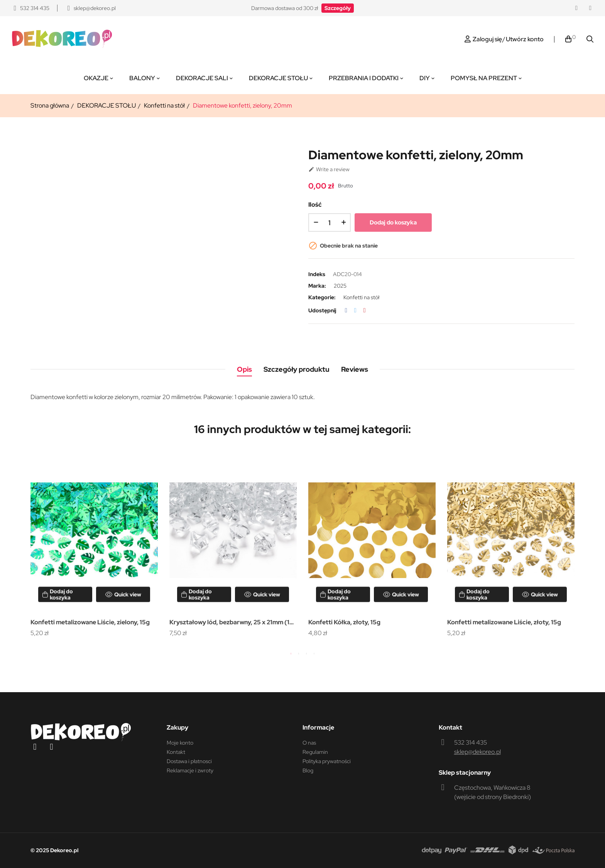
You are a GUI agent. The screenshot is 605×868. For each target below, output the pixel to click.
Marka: (317, 286)
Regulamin (315, 752)
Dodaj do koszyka (393, 222)
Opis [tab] (244, 369)
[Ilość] (330, 222)
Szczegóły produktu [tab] (297, 369)
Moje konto (180, 743)
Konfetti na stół (361, 297)
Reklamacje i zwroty (190, 770)
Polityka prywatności (327, 761)
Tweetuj (355, 310)
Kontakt (176, 752)
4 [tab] (314, 654)
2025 (340, 286)
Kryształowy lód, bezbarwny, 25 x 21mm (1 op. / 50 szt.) (229, 623)
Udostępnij (346, 310)
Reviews (355, 369)
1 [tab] (291, 654)
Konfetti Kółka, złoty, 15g (344, 622)
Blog (308, 770)
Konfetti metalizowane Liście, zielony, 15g (90, 622)
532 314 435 (471, 742)
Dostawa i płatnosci (189, 761)
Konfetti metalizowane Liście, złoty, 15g (504, 622)
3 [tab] (306, 654)
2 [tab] (299, 654)
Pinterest (365, 310)
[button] (338, 8)
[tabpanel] (94, 545)
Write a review (329, 169)
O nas (309, 743)
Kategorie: (322, 297)
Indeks (317, 274)
